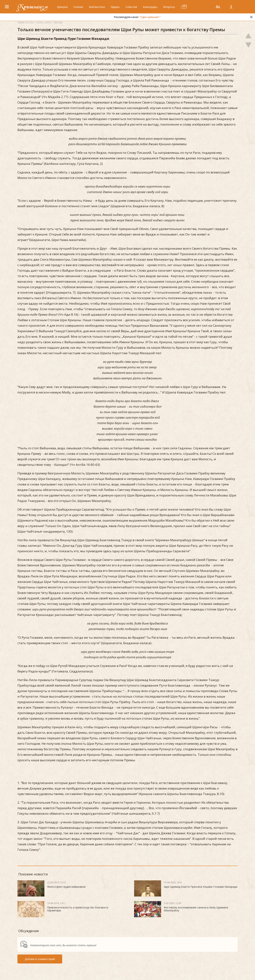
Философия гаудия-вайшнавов (66, 887)
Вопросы (169, 7)
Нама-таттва (26, 22)
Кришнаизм (33, 7)
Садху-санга (44, 22)
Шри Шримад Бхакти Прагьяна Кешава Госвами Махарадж (201, 887)
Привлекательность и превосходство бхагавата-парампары (78, 909)
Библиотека (97, 7)
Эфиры (115, 7)
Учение (78, 7)
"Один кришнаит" (163, 17)
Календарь (150, 7)
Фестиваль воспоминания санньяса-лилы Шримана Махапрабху (196, 909)
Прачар (58, 22)
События (131, 7)
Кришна (62, 7)
